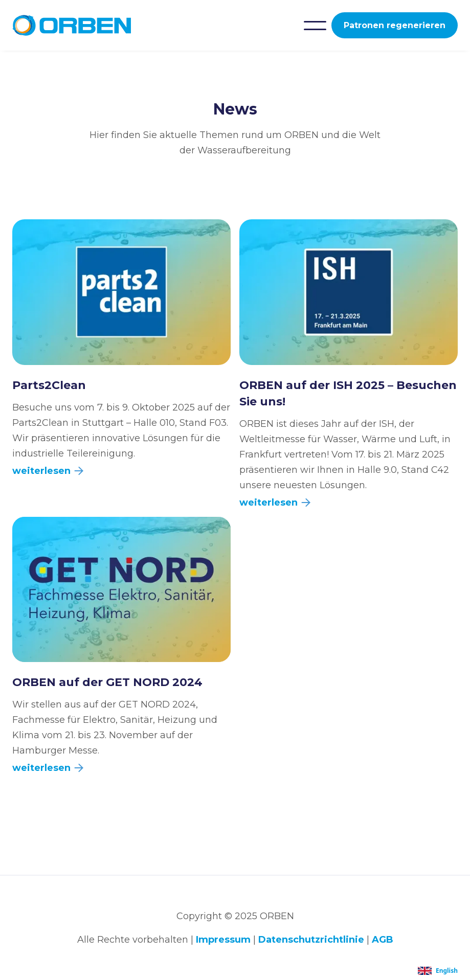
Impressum (223, 940)
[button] (315, 26)
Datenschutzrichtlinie (311, 940)
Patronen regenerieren (395, 25)
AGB (383, 940)
